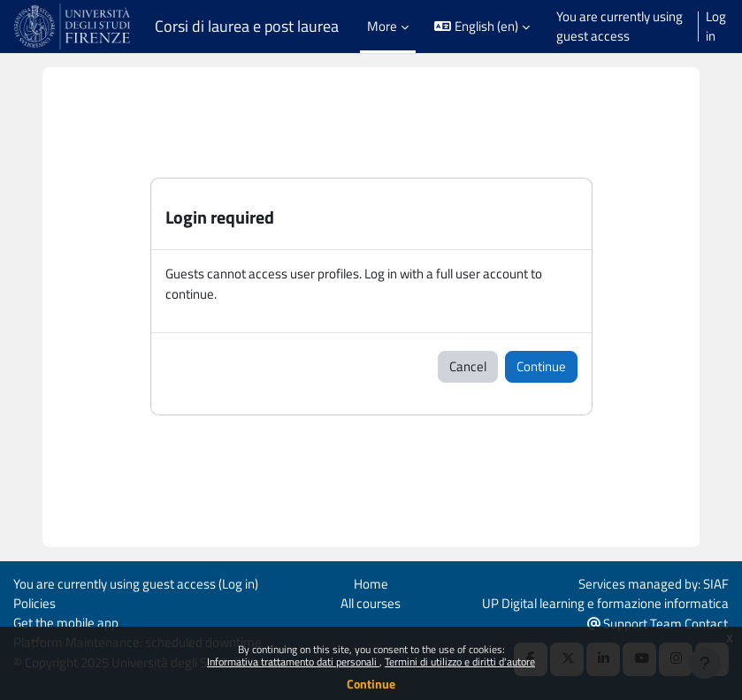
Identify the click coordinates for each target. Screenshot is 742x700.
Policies (34, 603)
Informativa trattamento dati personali (293, 662)
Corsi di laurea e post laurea (247, 27)
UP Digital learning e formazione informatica (605, 603)
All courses (371, 603)
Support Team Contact (658, 624)
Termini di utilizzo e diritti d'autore (460, 662)
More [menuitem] (382, 26)
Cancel (468, 366)
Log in (716, 27)
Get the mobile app (66, 623)
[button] (482, 27)
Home (371, 584)
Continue (371, 684)
